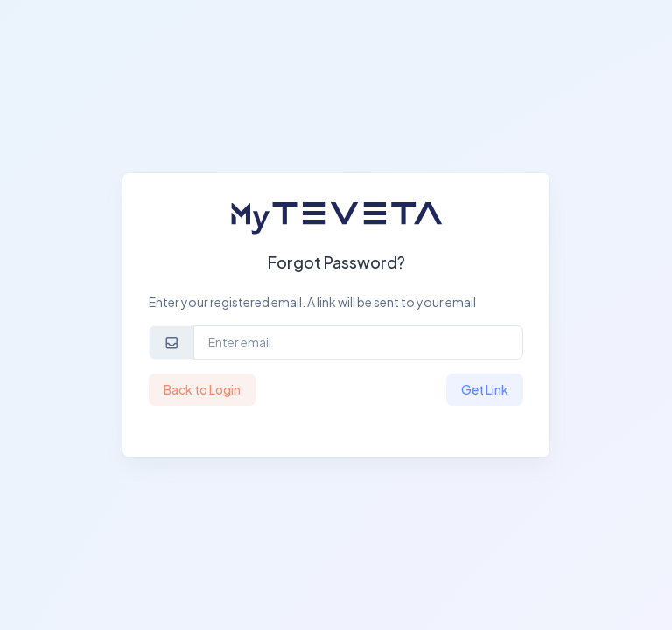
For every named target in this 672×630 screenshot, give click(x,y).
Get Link (485, 389)
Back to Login (202, 389)
